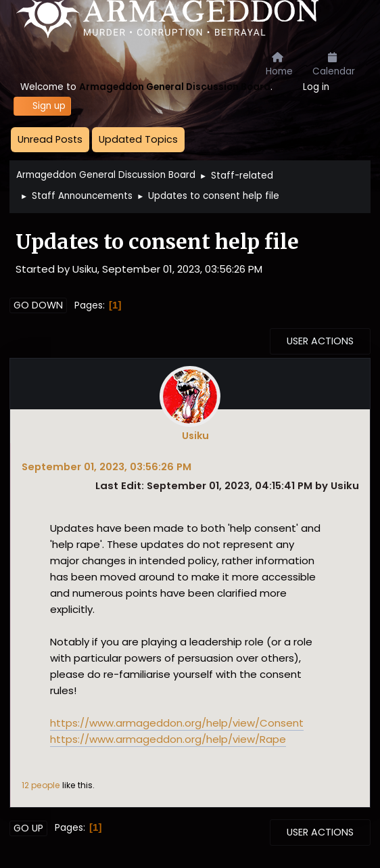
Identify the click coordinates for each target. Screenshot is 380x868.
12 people (41, 785)
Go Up (28, 828)
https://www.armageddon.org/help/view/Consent (177, 723)
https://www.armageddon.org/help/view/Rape (168, 739)
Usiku (195, 436)
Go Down (38, 305)
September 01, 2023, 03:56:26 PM (106, 466)
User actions (320, 341)
